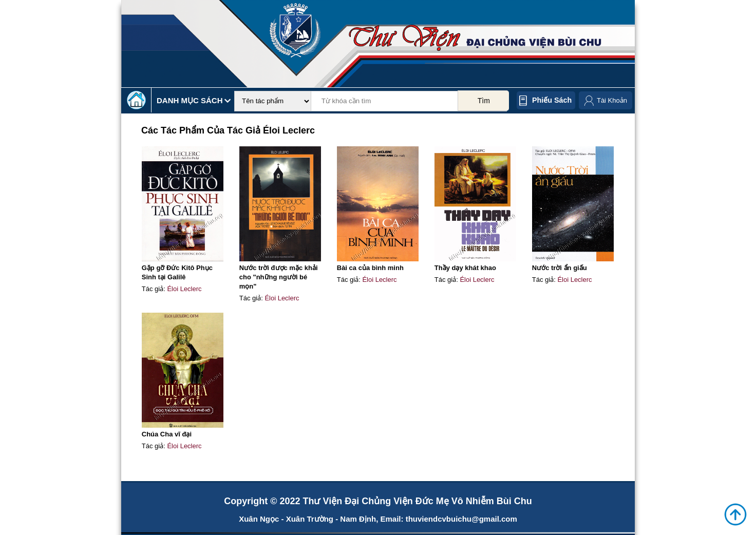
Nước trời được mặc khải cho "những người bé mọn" (279, 277)
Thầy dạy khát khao (465, 268)
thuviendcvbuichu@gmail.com (461, 519)
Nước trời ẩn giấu (560, 268)
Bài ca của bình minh (370, 268)
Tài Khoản (612, 100)
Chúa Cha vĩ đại (167, 434)
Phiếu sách (552, 100)
